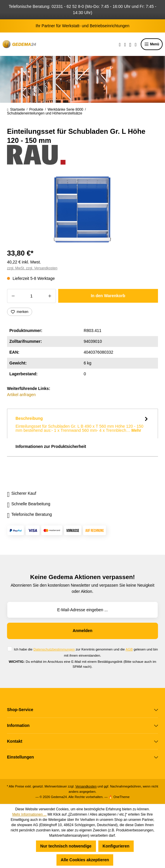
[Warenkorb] (136, 44)
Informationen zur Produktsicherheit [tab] (51, 446)
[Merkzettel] (125, 44)
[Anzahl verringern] (13, 296)
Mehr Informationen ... (29, 814)
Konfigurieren (116, 846)
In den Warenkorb (108, 296)
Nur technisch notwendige (66, 846)
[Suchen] (120, 44)
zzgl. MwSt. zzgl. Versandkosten (32, 268)
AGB (129, 649)
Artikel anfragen (21, 395)
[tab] (82, 424)
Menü (152, 44)
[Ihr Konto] (130, 44)
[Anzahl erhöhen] (50, 296)
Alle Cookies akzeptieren (85, 860)
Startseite (16, 109)
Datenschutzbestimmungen (54, 649)
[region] (82, 209)
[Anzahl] (31, 296)
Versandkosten (86, 786)
